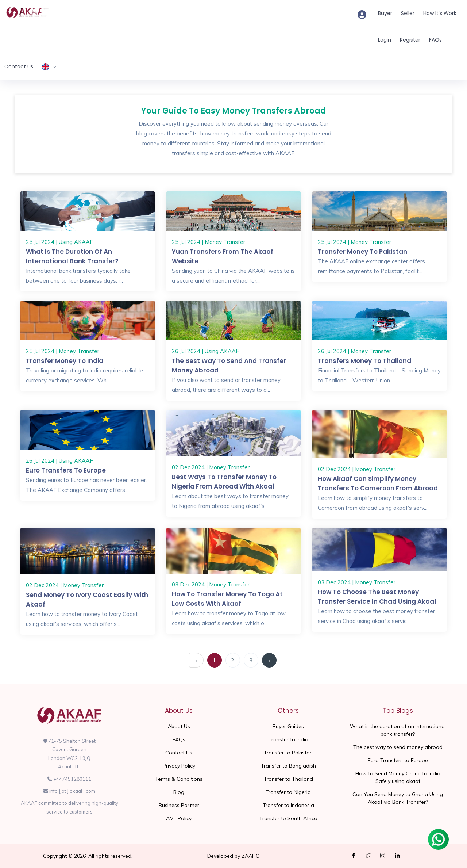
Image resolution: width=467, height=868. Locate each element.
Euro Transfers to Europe (66, 470)
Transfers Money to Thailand (364, 361)
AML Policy (179, 818)
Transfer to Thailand (288, 779)
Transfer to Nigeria (288, 792)
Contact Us (19, 66)
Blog (179, 792)
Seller (408, 13)
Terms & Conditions (179, 779)
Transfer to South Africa (288, 818)
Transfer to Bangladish (288, 766)
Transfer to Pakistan (288, 753)
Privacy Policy (179, 766)
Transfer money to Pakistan (362, 252)
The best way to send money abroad (398, 747)
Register (410, 40)
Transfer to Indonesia (288, 805)
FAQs (435, 40)
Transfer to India (288, 739)
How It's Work (440, 13)
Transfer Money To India (65, 361)
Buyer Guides (288, 726)
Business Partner (179, 805)
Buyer (385, 13)
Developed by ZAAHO (233, 856)
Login (385, 40)
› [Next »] (269, 660)
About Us (179, 726)
